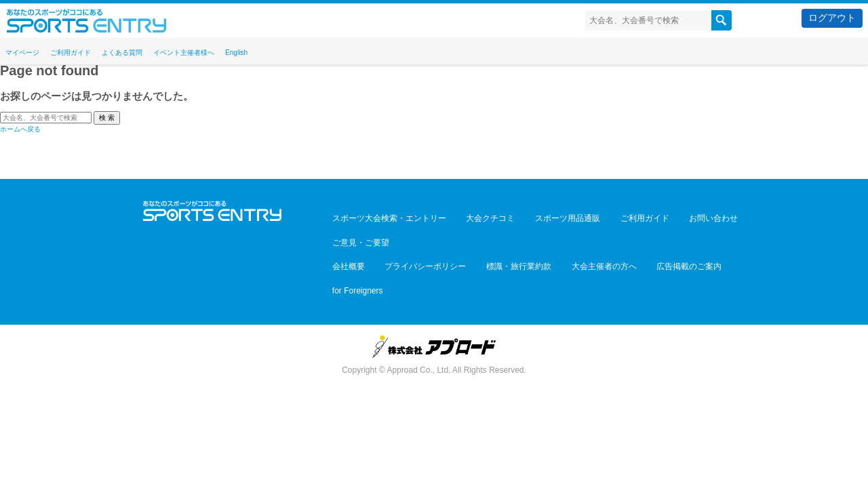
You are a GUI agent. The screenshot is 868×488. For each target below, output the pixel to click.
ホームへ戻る (20, 129)
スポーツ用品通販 (541, 216)
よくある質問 (160, 51)
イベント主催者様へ (242, 51)
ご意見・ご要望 (728, 216)
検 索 (107, 118)
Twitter (183, 239)
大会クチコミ (475, 216)
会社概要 (343, 235)
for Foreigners (709, 235)
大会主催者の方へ (567, 235)
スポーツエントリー (86, 21)
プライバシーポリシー (410, 235)
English (311, 52)
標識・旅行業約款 (492, 235)
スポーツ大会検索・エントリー (384, 216)
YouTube (242, 239)
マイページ (29, 51)
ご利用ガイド (92, 51)
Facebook (213, 239)
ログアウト (832, 18)
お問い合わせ (666, 216)
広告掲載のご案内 (642, 235)
